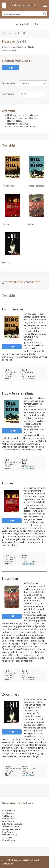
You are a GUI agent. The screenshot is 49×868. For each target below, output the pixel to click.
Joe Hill (14, 50)
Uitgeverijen (8, 864)
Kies (36, 24)
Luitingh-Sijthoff (28, 378)
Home (5, 33)
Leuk (12, 431)
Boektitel (25, 83)
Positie (24, 94)
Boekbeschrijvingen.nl (22, 5)
